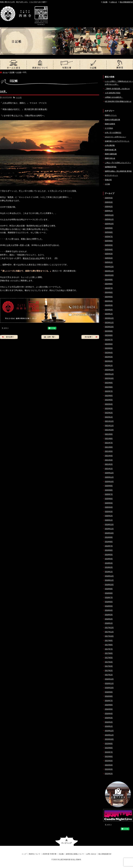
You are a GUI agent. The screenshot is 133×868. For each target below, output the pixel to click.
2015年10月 (109, 739)
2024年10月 (109, 275)
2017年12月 (109, 628)
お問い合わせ (91, 854)
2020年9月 (109, 486)
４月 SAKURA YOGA (113, 93)
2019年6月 (109, 550)
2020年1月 (109, 520)
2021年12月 (109, 421)
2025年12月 (109, 215)
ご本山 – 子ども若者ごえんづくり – (118, 163)
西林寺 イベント (111, 115)
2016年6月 (109, 705)
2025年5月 (109, 245)
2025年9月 (109, 228)
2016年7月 (109, 701)
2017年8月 (109, 645)
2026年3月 (109, 202)
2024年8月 (109, 284)
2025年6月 (109, 241)
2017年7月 (109, 649)
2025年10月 (109, 224)
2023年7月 (109, 340)
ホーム (5, 72)
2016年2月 (109, 722)
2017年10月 (109, 636)
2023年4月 (109, 353)
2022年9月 (109, 383)
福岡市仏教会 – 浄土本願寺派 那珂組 (118, 171)
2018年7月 (109, 598)
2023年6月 (109, 344)
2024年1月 (109, 314)
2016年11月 (109, 683)
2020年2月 (109, 516)
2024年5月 (109, 297)
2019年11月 (109, 529)
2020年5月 (109, 503)
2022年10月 (109, 378)
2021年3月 (109, 460)
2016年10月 (109, 688)
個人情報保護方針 (126, 2)
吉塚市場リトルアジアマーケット (117, 141)
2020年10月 (109, 482)
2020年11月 (109, 477)
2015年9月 (109, 744)
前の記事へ (9, 337)
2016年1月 (109, 726)
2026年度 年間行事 (66, 64)
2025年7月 (109, 237)
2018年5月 (109, 606)
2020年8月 (109, 490)
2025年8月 (109, 232)
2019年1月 (109, 572)
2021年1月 (109, 469)
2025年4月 (109, 250)
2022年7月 (109, 391)
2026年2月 (109, 207)
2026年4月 (109, 198)
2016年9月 (109, 692)
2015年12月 (109, 731)
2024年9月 (109, 280)
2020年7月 (109, 494)
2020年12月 (109, 473)
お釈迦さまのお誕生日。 (114, 97)
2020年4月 (109, 507)
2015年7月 (109, 752)
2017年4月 (109, 662)
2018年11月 (109, 580)
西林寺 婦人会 (110, 158)
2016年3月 (109, 718)
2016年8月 (109, 696)
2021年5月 (109, 451)
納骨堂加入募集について (120, 64)
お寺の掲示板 (110, 145)
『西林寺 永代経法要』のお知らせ (117, 89)
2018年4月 (109, 610)
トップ (13, 64)
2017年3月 (109, 666)
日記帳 (105, 2)
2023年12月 (109, 318)
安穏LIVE (108, 180)
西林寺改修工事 (111, 150)
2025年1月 (109, 262)
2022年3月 (109, 409)
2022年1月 (109, 417)
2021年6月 (109, 447)
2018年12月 (109, 576)
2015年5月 (109, 761)
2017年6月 (109, 653)
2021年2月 (109, 464)
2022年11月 (109, 374)
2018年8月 (109, 593)
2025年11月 (109, 219)
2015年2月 (109, 774)
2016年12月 (109, 679)
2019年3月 (109, 563)
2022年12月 (109, 370)
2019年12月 (109, 524)
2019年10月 (109, 533)
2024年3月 (109, 305)
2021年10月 (109, 430)
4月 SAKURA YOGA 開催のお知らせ (118, 101)
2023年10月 (109, 327)
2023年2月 (109, 361)
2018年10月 (109, 585)
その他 (19, 72)
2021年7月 (109, 443)
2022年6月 (109, 396)
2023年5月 (109, 348)
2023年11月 (109, 323)
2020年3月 (109, 512)
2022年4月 (109, 404)
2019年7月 (109, 546)
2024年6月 (109, 292)
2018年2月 (109, 619)
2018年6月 (109, 602)
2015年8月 (109, 748)
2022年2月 (109, 413)
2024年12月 (109, 267)
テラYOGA (109, 128)
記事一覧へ (50, 337)
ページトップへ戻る (67, 841)
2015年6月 (109, 756)
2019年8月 (109, 542)
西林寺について (40, 64)
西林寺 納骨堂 (110, 124)
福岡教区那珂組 (111, 167)
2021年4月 (109, 456)
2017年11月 (109, 632)
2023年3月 (109, 357)
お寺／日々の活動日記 (113, 133)
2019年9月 (109, 537)
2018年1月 (109, 623)
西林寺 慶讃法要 (111, 154)
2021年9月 (109, 434)
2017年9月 (109, 640)
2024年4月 (109, 301)
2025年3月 (109, 254)
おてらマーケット (111, 175)
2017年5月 (109, 658)
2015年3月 (109, 769)
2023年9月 (109, 331)
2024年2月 (109, 310)
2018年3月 (109, 615)
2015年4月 (109, 765)
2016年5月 (109, 709)
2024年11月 (109, 271)
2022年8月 (109, 387)
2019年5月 (109, 555)
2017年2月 (109, 671)
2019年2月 (109, 567)
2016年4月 (109, 714)
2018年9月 (109, 589)
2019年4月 (109, 559)
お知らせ (114, 2)
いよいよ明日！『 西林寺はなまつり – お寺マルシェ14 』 (119, 83)
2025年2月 (109, 258)
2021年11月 (109, 426)
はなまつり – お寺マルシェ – (115, 137)
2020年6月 (109, 499)
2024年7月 (109, 288)
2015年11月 (109, 735)
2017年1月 (109, 675)
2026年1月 (109, 211)
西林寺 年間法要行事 (112, 120)
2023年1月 (109, 366)
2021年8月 (109, 439)
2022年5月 (109, 400)
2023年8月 (109, 335)
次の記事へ (90, 337)
